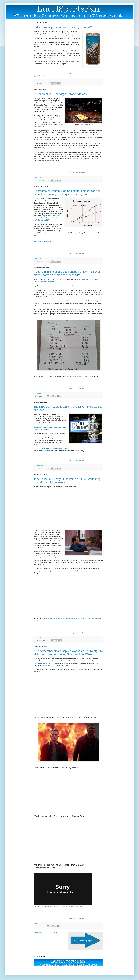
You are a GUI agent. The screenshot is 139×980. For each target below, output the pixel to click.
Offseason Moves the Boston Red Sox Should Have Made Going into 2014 (47, 218)
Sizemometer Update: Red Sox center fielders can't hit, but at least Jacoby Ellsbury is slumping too (67, 192)
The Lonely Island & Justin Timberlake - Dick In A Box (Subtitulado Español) (59, 906)
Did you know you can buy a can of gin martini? (63, 27)
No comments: (39, 81)
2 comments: (38, 393)
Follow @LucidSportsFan (76, 173)
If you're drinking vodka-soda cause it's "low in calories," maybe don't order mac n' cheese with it (68, 273)
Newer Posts (38, 932)
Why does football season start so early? (56, 148)
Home (55, 932)
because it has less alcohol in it (77, 286)
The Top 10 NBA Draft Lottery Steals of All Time (51, 449)
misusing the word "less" (65, 309)
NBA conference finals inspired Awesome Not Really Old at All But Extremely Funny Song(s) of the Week (68, 653)
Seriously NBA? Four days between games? (61, 94)
